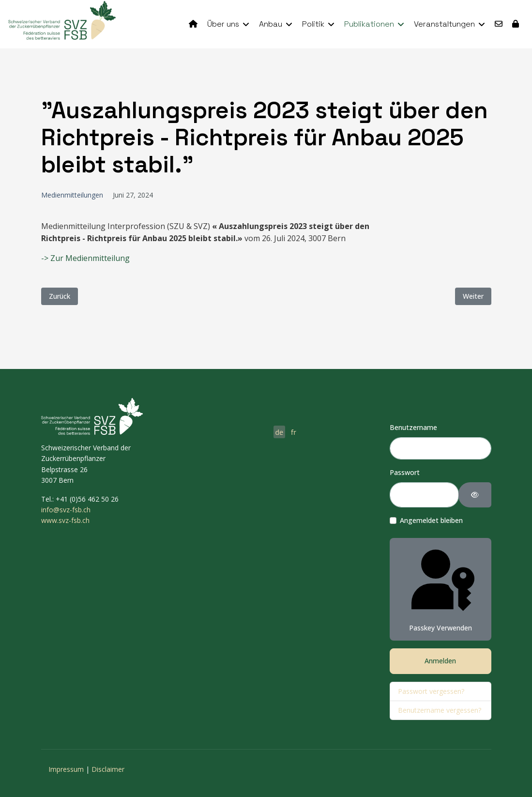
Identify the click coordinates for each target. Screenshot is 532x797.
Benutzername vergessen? (440, 710)
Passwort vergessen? (431, 691)
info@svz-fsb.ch (66, 510)
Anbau (271, 24)
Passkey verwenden (441, 589)
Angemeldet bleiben (431, 520)
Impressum (66, 769)
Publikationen (369, 24)
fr (294, 432)
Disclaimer (108, 769)
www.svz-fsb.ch (65, 520)
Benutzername (413, 427)
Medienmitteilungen (72, 195)
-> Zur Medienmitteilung (85, 258)
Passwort (405, 472)
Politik (313, 24)
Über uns (223, 24)
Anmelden (440, 661)
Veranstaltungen (444, 24)
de (280, 432)
